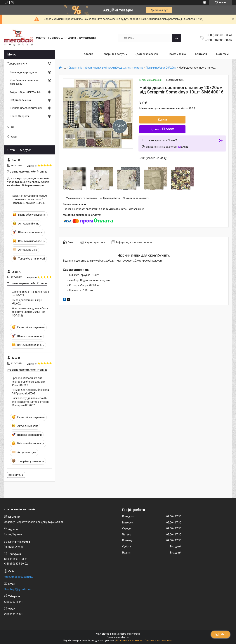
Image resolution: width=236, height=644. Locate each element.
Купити (163, 120)
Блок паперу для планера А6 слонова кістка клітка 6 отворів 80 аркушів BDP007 (30, 402)
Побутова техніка (20, 100)
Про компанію (177, 54)
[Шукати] (176, 38)
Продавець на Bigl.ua (118, 637)
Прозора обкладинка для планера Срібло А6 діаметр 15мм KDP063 (28, 382)
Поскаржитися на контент (130, 640)
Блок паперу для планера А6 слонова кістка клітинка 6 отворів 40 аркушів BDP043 (30, 199)
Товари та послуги (114, 54)
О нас (11, 127)
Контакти (201, 54)
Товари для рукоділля (23, 72)
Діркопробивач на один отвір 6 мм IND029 (31, 294)
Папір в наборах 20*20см (161, 68)
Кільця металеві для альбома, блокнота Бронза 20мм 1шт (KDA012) (30, 312)
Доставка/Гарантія (146, 54)
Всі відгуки (15, 475)
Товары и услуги (17, 64)
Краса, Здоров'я (20, 116)
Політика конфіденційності (159, 640)
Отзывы (12, 137)
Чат (221, 634)
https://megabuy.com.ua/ (19, 577)
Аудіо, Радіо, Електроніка (25, 92)
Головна (88, 54)
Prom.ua (136, 634)
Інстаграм (222, 54)
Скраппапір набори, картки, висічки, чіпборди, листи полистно (106, 68)
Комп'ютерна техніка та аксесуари (24, 82)
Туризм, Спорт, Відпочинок (26, 108)
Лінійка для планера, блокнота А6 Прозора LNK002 (30, 392)
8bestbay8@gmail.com (17, 589)
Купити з (163, 129)
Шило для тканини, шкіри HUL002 (27, 302)
